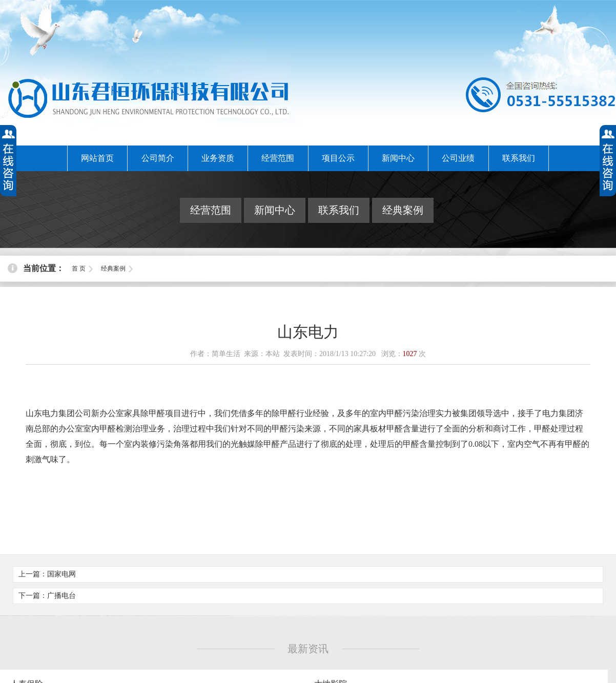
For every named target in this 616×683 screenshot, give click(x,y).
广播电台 (61, 596)
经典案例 (403, 210)
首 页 (79, 268)
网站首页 (97, 158)
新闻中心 (398, 158)
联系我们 (519, 158)
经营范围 (278, 158)
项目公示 (338, 158)
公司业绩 (458, 158)
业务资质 (218, 158)
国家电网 (61, 574)
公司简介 (158, 158)
